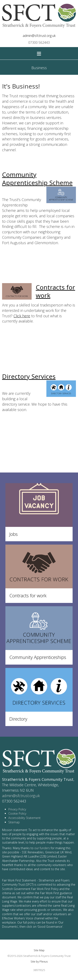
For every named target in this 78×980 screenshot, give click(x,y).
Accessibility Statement (24, 818)
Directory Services (29, 376)
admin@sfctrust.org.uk (39, 36)
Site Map (39, 950)
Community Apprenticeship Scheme (37, 179)
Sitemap (14, 822)
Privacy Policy (17, 809)
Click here (22, 316)
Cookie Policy (17, 813)
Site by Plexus (39, 961)
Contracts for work (55, 291)
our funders (42, 848)
